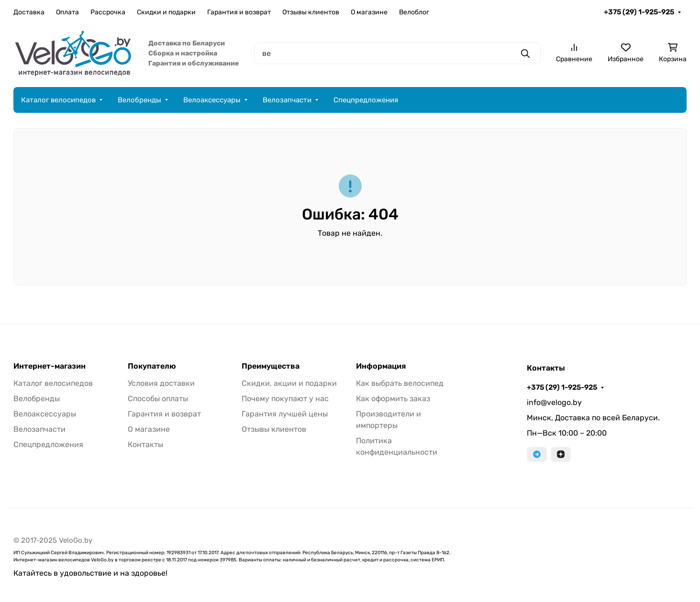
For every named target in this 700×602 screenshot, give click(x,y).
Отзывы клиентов (311, 12)
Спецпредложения (366, 100)
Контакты (145, 444)
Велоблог (414, 12)
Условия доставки (161, 383)
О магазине (369, 12)
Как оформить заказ (393, 399)
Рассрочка (108, 12)
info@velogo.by (554, 402)
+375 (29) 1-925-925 (639, 12)
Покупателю (152, 366)
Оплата (67, 12)
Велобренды (139, 100)
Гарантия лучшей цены (285, 414)
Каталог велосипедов (58, 100)
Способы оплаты (158, 399)
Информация (381, 366)
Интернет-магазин (50, 366)
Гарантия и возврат (239, 12)
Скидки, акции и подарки (289, 383)
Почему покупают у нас (285, 399)
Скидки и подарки (166, 12)
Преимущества (271, 366)
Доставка (29, 12)
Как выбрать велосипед (400, 383)
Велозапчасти (287, 100)
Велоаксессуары (212, 100)
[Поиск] (397, 53)
